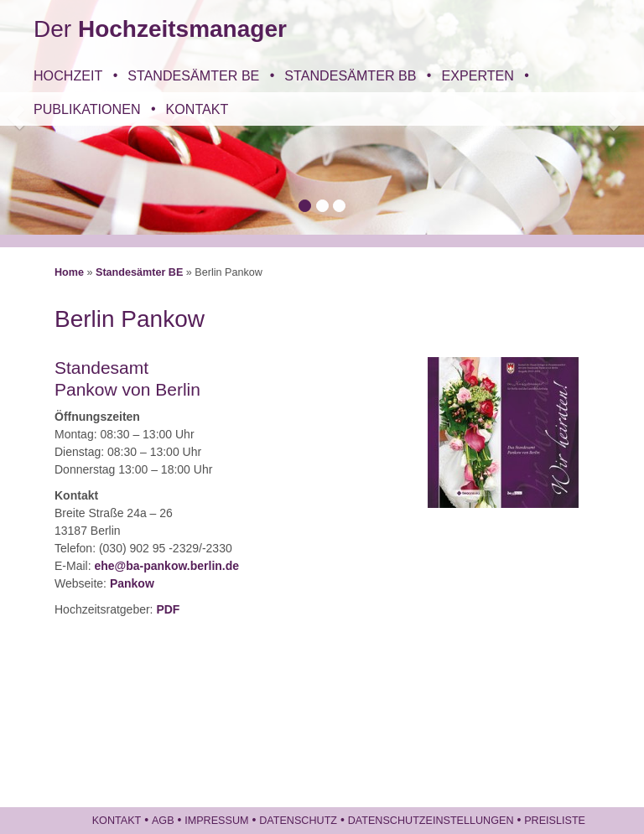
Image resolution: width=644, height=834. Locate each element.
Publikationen (87, 109)
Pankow (132, 583)
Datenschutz (298, 821)
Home (69, 272)
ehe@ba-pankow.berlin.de (166, 566)
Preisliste (555, 821)
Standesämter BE (193, 75)
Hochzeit (68, 75)
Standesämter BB (350, 75)
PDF (168, 609)
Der (160, 29)
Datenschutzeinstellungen (431, 821)
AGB (163, 821)
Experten (477, 75)
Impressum (216, 821)
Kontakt (197, 109)
